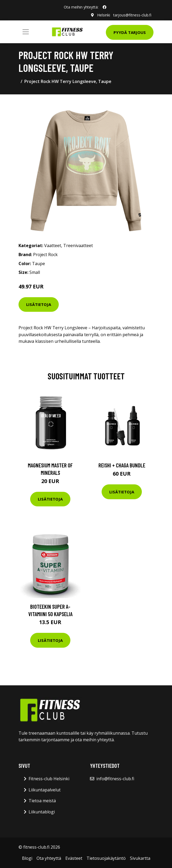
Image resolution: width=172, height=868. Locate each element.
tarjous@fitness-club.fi (132, 15)
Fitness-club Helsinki (49, 779)
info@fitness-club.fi (115, 779)
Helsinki (104, 15)
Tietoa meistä (42, 801)
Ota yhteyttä (49, 858)
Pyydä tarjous (130, 32)
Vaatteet (53, 246)
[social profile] (105, 7)
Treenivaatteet (78, 246)
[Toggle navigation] (26, 32)
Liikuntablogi (42, 812)
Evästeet (74, 858)
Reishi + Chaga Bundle (122, 465)
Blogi (27, 858)
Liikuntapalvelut (45, 790)
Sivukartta (140, 858)
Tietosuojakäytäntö (106, 858)
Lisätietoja (39, 304)
